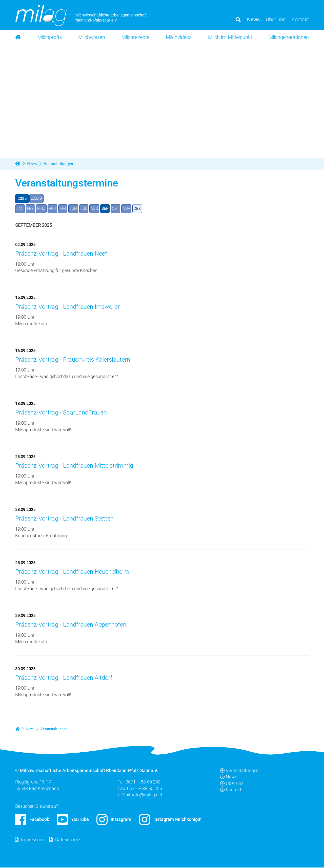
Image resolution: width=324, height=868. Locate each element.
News (229, 777)
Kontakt (231, 790)
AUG (98, 209)
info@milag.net (147, 795)
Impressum (32, 840)
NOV (132, 209)
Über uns (232, 784)
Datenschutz (68, 840)
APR (54, 209)
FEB (31, 209)
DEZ (143, 209)
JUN (76, 209)
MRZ (43, 209)
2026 (35, 199)
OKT (120, 209)
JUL (87, 209)
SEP (109, 209)
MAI (65, 209)
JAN (20, 209)
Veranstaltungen (239, 771)
